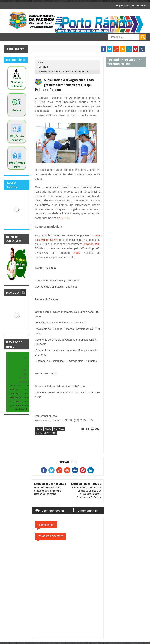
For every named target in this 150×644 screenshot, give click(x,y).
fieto (39, 429)
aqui (75, 253)
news (48, 429)
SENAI (65, 218)
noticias (43, 67)
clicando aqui (91, 244)
